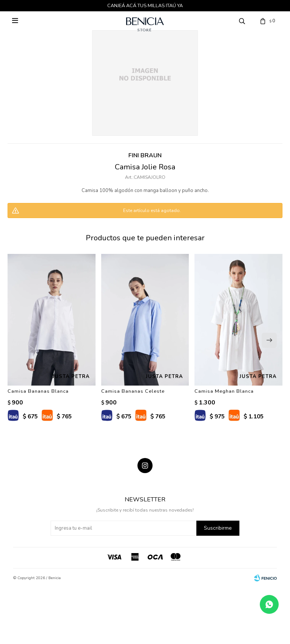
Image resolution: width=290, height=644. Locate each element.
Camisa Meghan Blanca (224, 391)
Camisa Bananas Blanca (38, 391)
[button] (269, 340)
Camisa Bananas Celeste (133, 391)
